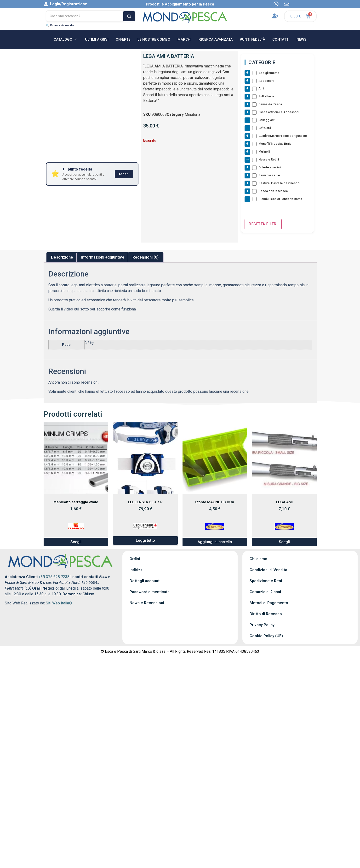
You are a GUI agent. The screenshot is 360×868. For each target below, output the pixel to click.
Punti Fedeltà (252, 39)
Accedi (124, 174)
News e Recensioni (147, 603)
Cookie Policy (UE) (266, 636)
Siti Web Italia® (59, 603)
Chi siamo (258, 559)
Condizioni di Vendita (268, 570)
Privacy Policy (262, 625)
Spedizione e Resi (266, 581)
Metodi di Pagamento (269, 603)
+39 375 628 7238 (54, 577)
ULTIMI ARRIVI (97, 39)
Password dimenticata (150, 592)
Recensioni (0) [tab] (146, 257)
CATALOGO (65, 39)
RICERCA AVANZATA (216, 39)
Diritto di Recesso (266, 614)
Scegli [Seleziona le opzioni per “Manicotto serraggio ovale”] (76, 542)
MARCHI (184, 39)
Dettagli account (145, 581)
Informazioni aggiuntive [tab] (103, 257)
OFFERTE (123, 39)
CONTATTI (281, 39)
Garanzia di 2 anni (265, 592)
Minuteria (192, 114)
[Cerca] (129, 16)
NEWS (301, 39)
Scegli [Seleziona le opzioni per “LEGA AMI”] (284, 542)
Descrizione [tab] (62, 257)
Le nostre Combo (154, 39)
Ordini (135, 559)
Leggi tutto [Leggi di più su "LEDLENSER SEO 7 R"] (145, 540)
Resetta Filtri (263, 224)
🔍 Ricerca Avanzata (60, 25)
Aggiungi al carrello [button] (215, 542)
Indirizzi (137, 570)
